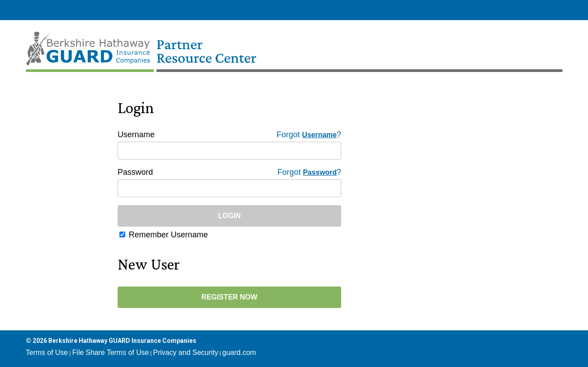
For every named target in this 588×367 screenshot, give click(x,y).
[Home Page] (161, 45)
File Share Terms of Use (111, 352)
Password (135, 172)
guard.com (239, 352)
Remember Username (168, 235)
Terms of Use (47, 352)
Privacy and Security (186, 352)
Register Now (229, 297)
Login (230, 216)
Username (136, 135)
